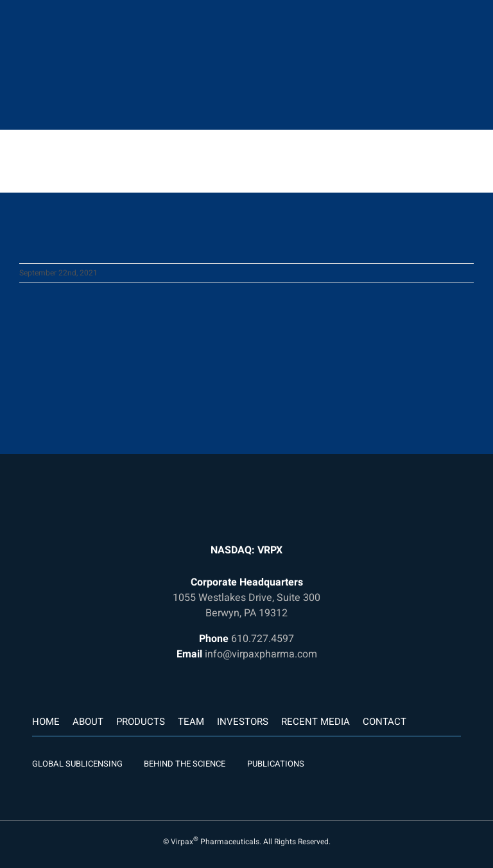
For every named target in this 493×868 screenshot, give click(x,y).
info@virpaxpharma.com (261, 654)
